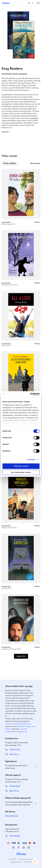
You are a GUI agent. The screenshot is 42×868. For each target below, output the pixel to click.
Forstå (24, 731)
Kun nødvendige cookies (21, 472)
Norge (24, 729)
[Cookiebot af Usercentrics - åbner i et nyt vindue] (30, 394)
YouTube (24, 847)
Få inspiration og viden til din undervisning (16, 767)
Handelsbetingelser (16, 862)
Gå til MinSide (11, 816)
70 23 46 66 (15, 786)
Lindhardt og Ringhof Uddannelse (18, 724)
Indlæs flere (21, 656)
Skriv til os (14, 754)
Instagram (13, 847)
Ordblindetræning (12, 731)
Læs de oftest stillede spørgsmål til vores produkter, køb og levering (19, 803)
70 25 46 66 (15, 750)
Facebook (18, 847)
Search (33, 3)
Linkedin (29, 847)
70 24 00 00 (15, 836)
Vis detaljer (31, 460)
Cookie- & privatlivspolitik (26, 859)
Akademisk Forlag (23, 726)
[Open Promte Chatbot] (35, 861)
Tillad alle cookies (21, 466)
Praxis (33, 726)
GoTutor (8, 729)
